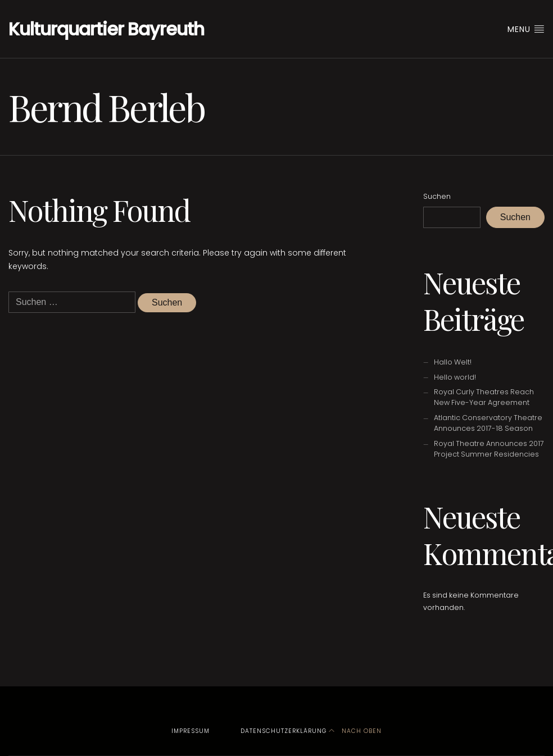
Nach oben (355, 731)
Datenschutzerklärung (284, 731)
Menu (526, 29)
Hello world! (455, 377)
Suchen (437, 196)
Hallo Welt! (453, 362)
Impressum (191, 731)
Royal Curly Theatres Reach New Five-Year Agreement (484, 397)
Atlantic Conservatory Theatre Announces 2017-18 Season (488, 423)
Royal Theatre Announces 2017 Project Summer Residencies (489, 449)
